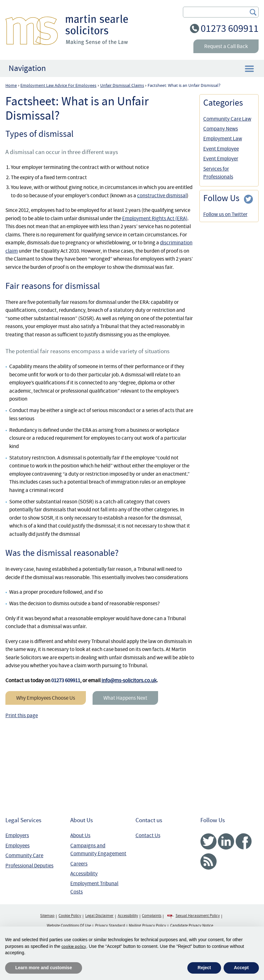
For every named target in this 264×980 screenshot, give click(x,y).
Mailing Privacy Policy (147, 926)
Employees (17, 846)
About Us (80, 835)
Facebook (243, 841)
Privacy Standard (110, 926)
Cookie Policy (70, 916)
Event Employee (221, 149)
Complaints (152, 916)
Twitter (208, 841)
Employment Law (223, 139)
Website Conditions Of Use (69, 926)
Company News (221, 129)
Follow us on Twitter (225, 214)
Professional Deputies (29, 866)
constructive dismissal (162, 196)
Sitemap (47, 916)
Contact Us (148, 835)
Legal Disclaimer (99, 916)
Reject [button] (204, 968)
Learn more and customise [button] (44, 968)
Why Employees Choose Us (46, 698)
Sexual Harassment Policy (198, 916)
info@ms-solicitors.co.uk (129, 680)
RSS (208, 861)
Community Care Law (227, 119)
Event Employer (221, 159)
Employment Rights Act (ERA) (155, 218)
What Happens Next (125, 698)
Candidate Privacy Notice (192, 926)
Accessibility (84, 874)
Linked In (226, 841)
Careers (79, 864)
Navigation (27, 68)
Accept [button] (241, 968)
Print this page (22, 715)
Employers (17, 835)
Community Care (24, 855)
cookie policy (74, 946)
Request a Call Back (226, 46)
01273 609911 (230, 28)
